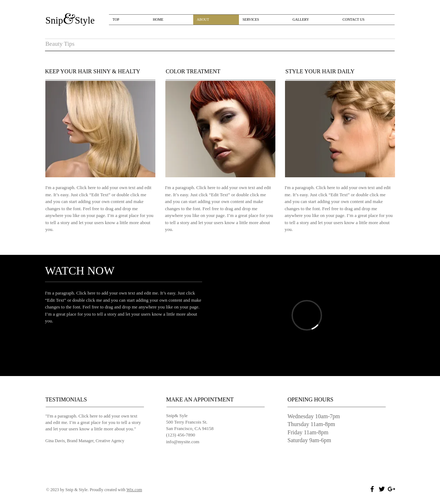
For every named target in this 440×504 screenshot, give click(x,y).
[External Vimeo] (307, 315)
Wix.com (134, 490)
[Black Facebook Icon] (372, 489)
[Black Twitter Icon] (382, 489)
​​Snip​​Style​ (70, 20)
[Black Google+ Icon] (391, 489)
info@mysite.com (183, 442)
